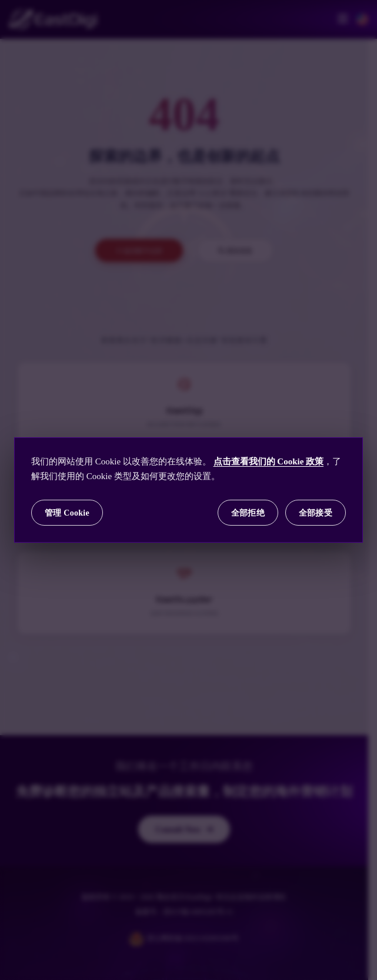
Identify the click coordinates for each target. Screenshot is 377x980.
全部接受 (316, 513)
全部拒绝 (248, 513)
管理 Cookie (67, 513)
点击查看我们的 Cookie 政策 (269, 461)
